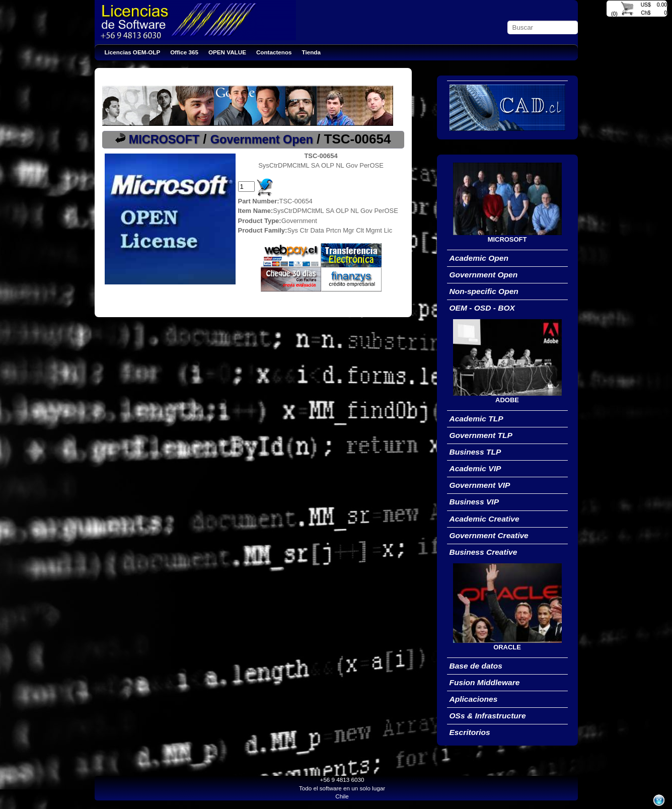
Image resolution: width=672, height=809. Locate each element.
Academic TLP (476, 419)
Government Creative (489, 535)
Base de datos (476, 666)
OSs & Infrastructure (488, 716)
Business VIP (474, 502)
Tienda (311, 52)
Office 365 (184, 52)
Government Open (262, 139)
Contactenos (274, 52)
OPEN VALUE (227, 52)
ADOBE (507, 400)
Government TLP (481, 435)
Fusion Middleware (485, 682)
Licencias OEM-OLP (133, 52)
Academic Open (479, 258)
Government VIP (480, 485)
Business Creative (483, 552)
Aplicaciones (474, 699)
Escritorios (470, 732)
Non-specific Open (484, 291)
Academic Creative (484, 519)
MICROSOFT (164, 139)
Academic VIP (475, 468)
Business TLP (475, 452)
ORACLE (507, 647)
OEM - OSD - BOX (482, 308)
